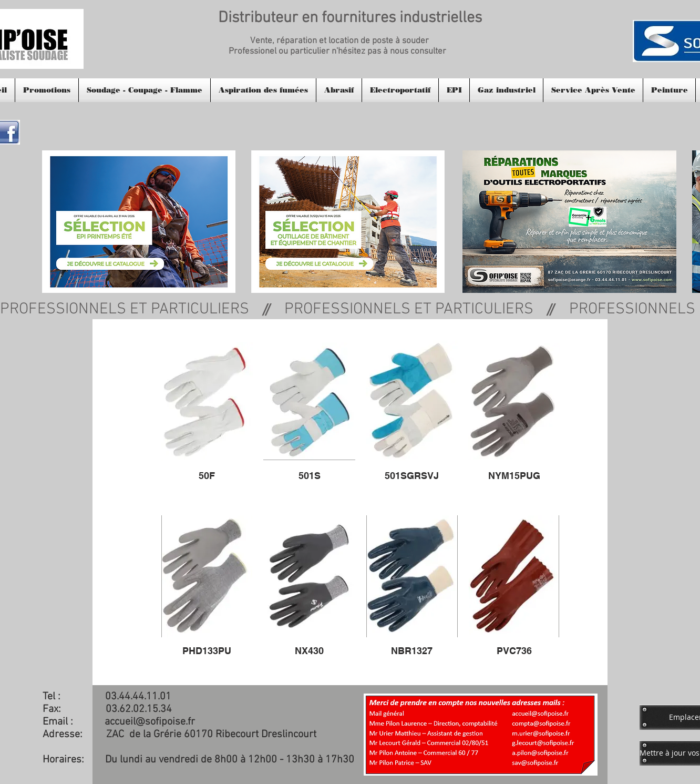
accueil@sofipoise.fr (150, 722)
